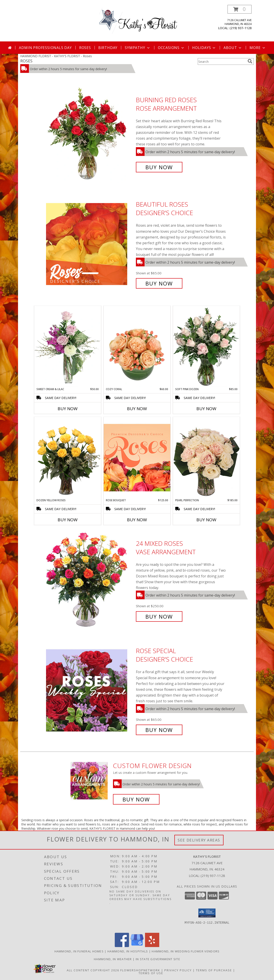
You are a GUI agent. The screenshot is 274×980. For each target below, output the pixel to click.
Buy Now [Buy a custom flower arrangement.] (136, 799)
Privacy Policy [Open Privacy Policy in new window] (178, 970)
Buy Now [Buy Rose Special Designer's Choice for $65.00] (159, 730)
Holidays (204, 48)
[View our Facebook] (122, 946)
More (258, 48)
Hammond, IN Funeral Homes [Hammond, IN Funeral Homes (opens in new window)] (79, 951)
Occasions (171, 48)
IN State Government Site (158, 959)
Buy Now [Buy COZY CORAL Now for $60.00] (137, 409)
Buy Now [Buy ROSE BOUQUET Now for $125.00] (137, 520)
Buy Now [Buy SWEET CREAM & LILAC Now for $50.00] (68, 409)
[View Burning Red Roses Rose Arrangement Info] (90, 133)
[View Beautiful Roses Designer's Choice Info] (90, 244)
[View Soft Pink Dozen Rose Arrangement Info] (206, 346)
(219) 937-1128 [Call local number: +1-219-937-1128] (241, 28)
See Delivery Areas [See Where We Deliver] (199, 840)
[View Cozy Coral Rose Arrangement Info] (137, 346)
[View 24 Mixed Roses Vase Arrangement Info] (90, 580)
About (233, 48)
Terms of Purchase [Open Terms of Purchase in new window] (214, 970)
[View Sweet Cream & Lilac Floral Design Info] (68, 346)
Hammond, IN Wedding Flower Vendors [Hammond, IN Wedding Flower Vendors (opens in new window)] (186, 951)
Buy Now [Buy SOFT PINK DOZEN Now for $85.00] (206, 409)
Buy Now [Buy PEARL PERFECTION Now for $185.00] (206, 520)
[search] (250, 61)
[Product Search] (222, 61)
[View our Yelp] (152, 946)
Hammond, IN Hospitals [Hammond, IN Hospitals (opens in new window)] (128, 951)
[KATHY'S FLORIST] (139, 23)
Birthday (108, 48)
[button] (240, 9)
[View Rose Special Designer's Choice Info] (90, 690)
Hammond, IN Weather (113, 959)
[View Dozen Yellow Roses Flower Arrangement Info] (68, 458)
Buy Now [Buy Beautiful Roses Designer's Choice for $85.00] (159, 283)
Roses (85, 48)
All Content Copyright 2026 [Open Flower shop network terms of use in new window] (93, 970)
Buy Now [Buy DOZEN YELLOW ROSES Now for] (68, 520)
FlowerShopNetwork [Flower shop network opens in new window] (140, 970)
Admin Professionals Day (45, 48)
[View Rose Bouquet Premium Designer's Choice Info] (137, 457)
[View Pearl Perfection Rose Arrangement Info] (206, 457)
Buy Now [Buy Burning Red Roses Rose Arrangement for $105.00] (159, 167)
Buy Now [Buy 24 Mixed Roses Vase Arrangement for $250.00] (159, 616)
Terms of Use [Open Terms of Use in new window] (151, 973)
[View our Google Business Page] (137, 946)
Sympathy (138, 48)
